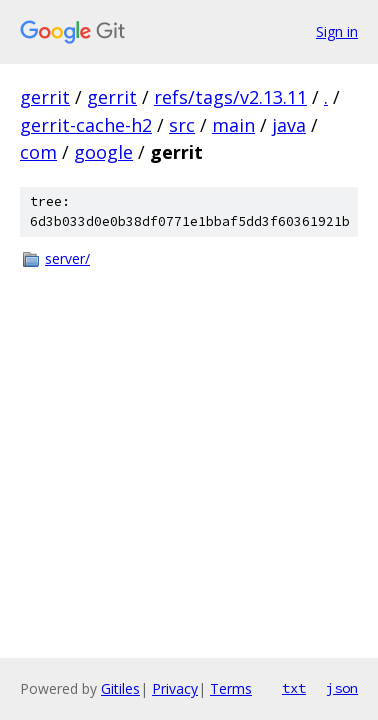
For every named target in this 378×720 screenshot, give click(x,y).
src (182, 125)
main (233, 125)
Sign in (337, 31)
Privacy (175, 688)
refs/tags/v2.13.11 (230, 97)
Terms (231, 688)
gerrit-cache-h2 (86, 125)
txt (294, 688)
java (289, 125)
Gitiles (120, 688)
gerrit (45, 97)
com (38, 152)
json (342, 688)
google (103, 152)
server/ (67, 258)
